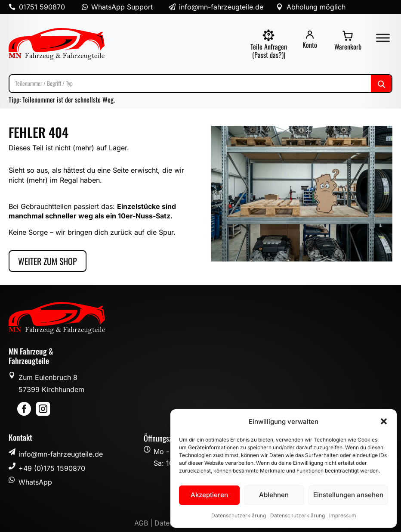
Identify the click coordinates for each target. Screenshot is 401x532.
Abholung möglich (316, 7)
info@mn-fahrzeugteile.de (61, 454)
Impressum (343, 515)
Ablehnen (274, 495)
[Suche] (200, 83)
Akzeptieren (209, 495)
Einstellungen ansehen (348, 495)
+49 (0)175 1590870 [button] (52, 468)
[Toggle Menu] (383, 38)
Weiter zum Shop (48, 261)
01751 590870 (42, 7)
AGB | (144, 523)
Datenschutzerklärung (239, 515)
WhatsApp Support (122, 7)
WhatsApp (35, 482)
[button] (384, 421)
